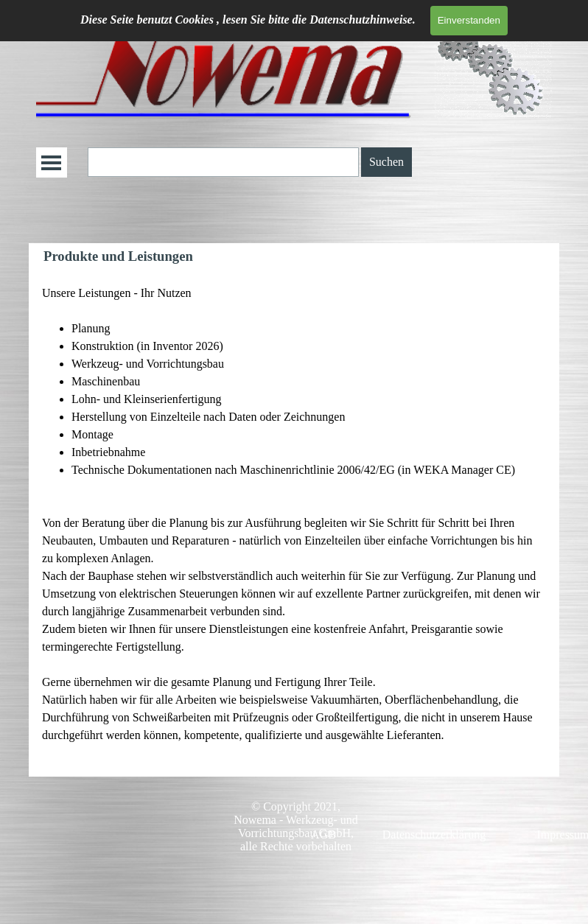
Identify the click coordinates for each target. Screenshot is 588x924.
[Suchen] (223, 162)
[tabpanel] (294, 523)
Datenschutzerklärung (434, 834)
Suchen (386, 162)
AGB (323, 834)
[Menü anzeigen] (51, 162)
